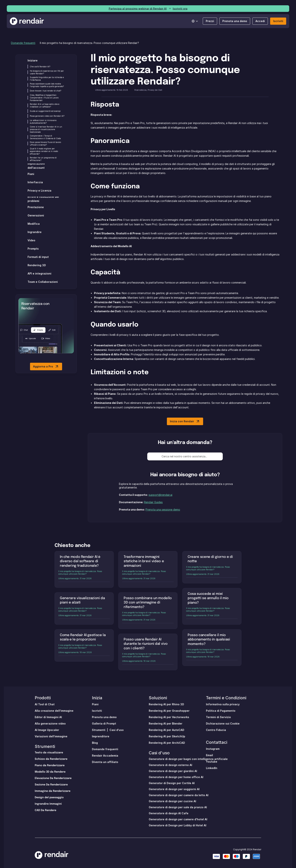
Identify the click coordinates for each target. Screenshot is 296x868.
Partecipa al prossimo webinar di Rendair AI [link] (138, 8)
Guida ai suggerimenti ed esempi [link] (45, 111)
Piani (95, 704)
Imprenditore (101, 736)
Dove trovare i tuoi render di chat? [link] (45, 91)
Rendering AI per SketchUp (167, 736)
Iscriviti (97, 711)
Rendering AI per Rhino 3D (166, 704)
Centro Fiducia (216, 730)
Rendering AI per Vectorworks (169, 717)
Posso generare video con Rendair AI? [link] (47, 116)
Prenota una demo (104, 717)
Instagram (213, 749)
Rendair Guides (153, 502)
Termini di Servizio (218, 717)
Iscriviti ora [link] (180, 8)
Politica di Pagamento (221, 711)
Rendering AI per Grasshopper (169, 711)
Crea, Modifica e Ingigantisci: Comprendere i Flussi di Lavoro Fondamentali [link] (44, 98)
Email (209, 755)
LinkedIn (212, 768)
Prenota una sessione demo (163, 510)
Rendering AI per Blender (166, 723)
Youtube (212, 762)
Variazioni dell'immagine (51, 736)
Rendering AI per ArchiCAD (167, 743)
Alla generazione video (50, 723)
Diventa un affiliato (105, 762)
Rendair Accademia (105, 756)
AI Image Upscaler (47, 730)
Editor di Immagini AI (48, 717)
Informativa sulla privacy (223, 704)
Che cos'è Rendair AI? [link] (40, 67)
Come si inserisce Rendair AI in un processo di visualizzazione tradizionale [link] (46, 129)
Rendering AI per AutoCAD (166, 730)
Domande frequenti (23, 43)
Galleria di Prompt (104, 723)
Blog (95, 743)
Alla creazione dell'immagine (54, 711)
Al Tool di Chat (45, 704)
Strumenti (45, 746)
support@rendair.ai (160, 495)
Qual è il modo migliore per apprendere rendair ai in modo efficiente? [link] (44, 151)
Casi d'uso (117, 730)
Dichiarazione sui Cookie (223, 723)
